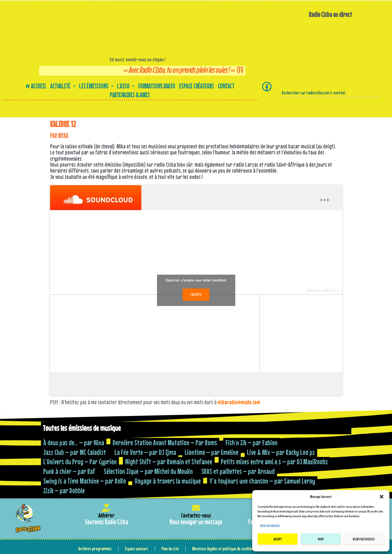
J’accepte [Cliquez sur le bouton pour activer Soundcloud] (196, 294)
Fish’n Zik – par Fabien (252, 442)
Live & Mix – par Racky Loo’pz (281, 452)
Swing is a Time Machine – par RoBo (85, 481)
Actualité (63, 86)
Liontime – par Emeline (212, 452)
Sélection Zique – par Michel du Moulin (148, 471)
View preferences (364, 539)
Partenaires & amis (130, 95)
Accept (278, 539)
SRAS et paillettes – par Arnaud (238, 471)
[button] (382, 497)
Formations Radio (157, 86)
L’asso (126, 86)
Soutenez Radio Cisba (106, 522)
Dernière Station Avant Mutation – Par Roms (165, 442)
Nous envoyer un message (196, 522)
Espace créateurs (197, 86)
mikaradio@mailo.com (239, 402)
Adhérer (106, 515)
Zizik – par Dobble (64, 490)
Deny (321, 539)
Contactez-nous (196, 515)
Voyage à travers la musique (168, 481)
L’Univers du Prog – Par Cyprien (80, 462)
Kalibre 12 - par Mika (335, 290)
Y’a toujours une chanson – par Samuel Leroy (262, 481)
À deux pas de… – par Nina (74, 442)
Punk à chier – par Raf (69, 471)
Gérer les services (270, 525)
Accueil (36, 86)
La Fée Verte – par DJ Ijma (145, 452)
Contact (226, 86)
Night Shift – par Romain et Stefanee (169, 462)
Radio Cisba (313, 290)
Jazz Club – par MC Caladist (75, 452)
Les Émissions (96, 86)
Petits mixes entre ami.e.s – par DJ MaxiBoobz (274, 462)
